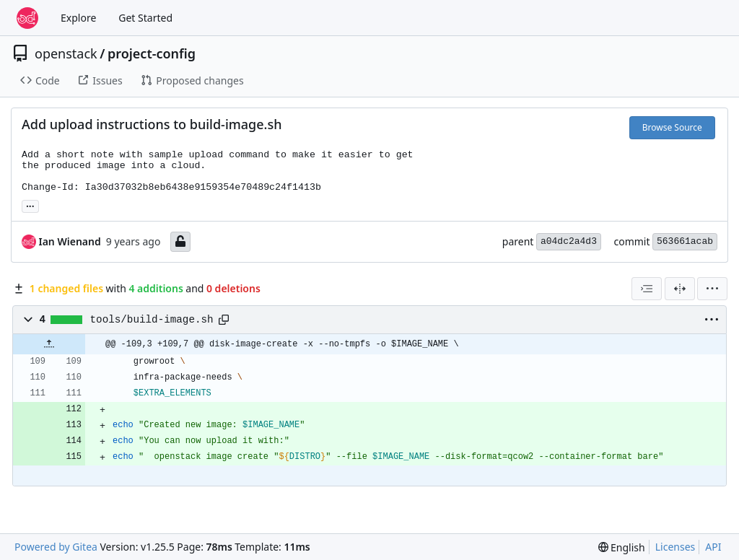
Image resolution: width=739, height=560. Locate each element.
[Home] (27, 18)
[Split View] (680, 289)
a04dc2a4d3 (569, 241)
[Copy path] (224, 320)
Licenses (675, 547)
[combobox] (647, 289)
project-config (152, 53)
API (713, 547)
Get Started (145, 18)
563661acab (685, 241)
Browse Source (672, 127)
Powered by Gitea (56, 547)
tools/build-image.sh (152, 320)
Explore (78, 18)
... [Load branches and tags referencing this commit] (30, 205)
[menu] (712, 289)
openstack (66, 53)
